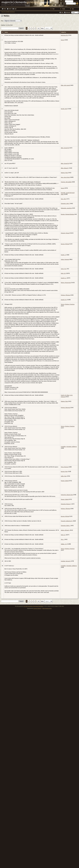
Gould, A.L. (64, 278)
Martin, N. (63, 255)
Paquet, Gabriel (65, 481)
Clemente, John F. (65, 204)
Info (73, 9)
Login (15, 9)
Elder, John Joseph (65, 85)
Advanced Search (70, 5)
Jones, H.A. (64, 269)
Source (63, 40)
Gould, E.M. (64, 300)
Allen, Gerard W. (65, 148)
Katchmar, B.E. (64, 35)
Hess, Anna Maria (65, 177)
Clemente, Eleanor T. (66, 504)
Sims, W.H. (64, 199)
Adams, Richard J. (65, 530)
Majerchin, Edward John (67, 495)
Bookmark (68, 12)
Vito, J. (63, 539)
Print (62, 12)
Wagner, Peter (64, 173)
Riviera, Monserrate (66, 283)
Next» (42, 28)
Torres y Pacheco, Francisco (68, 304)
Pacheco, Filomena (66, 295)
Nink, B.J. (63, 535)
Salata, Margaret (65, 259)
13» (39, 28)
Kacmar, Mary (64, 472)
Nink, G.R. (63, 273)
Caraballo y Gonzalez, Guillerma (69, 447)
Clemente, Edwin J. (66, 526)
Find (53, 9)
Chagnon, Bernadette (66, 182)
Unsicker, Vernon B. (66, 561)
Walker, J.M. (64, 544)
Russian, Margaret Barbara (68, 214)
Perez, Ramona (65, 467)
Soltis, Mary (64, 476)
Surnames (76, 5)
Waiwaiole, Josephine (66, 208)
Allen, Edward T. (65, 168)
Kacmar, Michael (65, 244)
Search (10, 9)
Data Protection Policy (47, 608)
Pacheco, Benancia (66, 408)
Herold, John (64, 109)
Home (5, 9)
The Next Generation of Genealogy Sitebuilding (34, 606)
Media (64, 9)
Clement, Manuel (65, 233)
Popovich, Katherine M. (67, 521)
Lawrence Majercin (37, 608)
